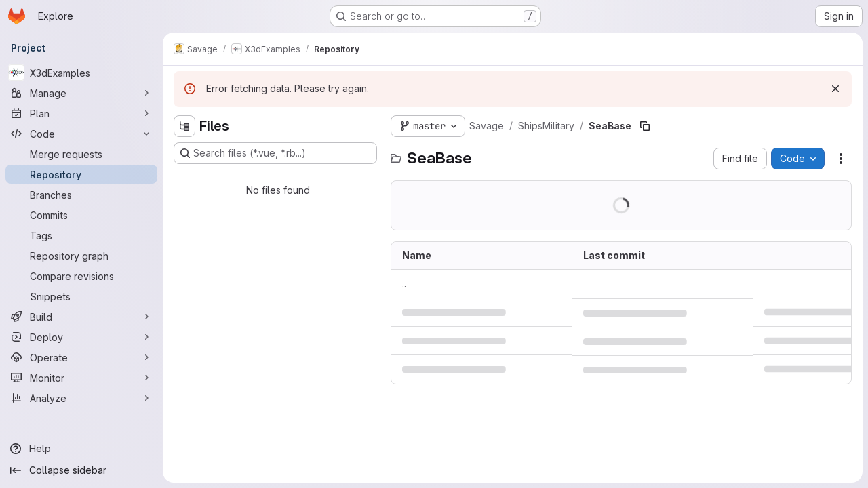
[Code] (81, 134)
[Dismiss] (835, 89)
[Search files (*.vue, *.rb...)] (275, 153)
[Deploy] (81, 337)
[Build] (81, 317)
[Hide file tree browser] (184, 126)
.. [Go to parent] (404, 284)
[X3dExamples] (81, 73)
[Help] (81, 449)
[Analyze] (81, 398)
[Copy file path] (645, 126)
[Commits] (81, 215)
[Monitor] (81, 378)
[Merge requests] (81, 154)
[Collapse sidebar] (81, 470)
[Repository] (81, 174)
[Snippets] (81, 296)
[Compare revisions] (81, 276)
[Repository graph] (81, 256)
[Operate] (81, 357)
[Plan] (81, 113)
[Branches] (81, 195)
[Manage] (81, 93)
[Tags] (81, 235)
